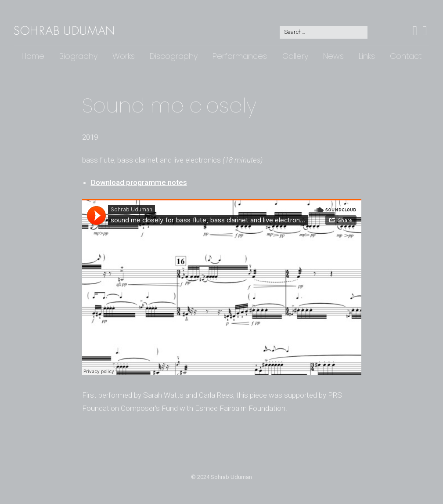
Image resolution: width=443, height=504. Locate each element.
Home (33, 56)
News (333, 56)
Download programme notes (139, 182)
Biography (78, 56)
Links (367, 56)
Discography (174, 56)
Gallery (295, 56)
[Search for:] (324, 32)
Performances (240, 56)
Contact (406, 56)
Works (124, 56)
